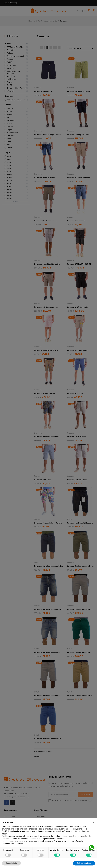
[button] (94, 822)
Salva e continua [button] (84, 863)
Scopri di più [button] (11, 863)
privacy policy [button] (7, 829)
